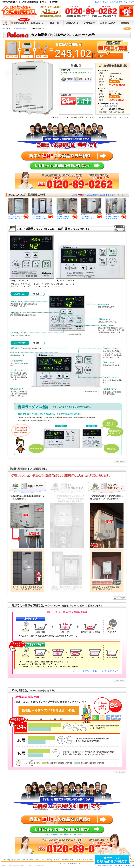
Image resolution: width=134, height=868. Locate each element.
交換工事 (25, 860)
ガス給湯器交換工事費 (108, 106)
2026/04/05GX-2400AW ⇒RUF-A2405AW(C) (91, 216)
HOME (6, 29)
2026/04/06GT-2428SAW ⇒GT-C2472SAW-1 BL (67, 216)
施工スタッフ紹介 (101, 2)
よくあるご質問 (116, 2)
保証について (35, 860)
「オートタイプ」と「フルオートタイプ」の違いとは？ (97, 671)
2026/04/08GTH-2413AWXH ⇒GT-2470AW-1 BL (18, 216)
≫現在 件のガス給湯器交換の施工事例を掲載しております (99, 195)
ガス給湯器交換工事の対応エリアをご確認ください (67, 834)
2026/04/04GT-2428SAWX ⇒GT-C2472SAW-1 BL (116, 216)
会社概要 (65, 860)
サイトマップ (129, 2)
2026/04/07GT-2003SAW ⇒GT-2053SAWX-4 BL (43, 216)
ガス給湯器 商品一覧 (18, 29)
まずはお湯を (15, 860)
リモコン (103, 88)
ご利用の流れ (46, 860)
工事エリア (57, 860)
